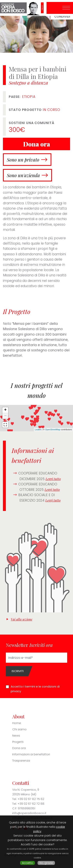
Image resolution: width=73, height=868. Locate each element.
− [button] (5, 416)
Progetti (18, 742)
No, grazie (46, 863)
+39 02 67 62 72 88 (31, 804)
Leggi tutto (53, 479)
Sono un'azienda (23, 175)
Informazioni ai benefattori (31, 754)
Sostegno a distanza (28, 83)
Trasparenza (21, 760)
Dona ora (19, 748)
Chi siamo (19, 729)
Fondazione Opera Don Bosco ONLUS (23, 8)
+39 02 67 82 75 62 (31, 799)
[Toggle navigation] (66, 8)
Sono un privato (23, 160)
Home (17, 723)
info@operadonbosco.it (29, 813)
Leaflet (38, 430)
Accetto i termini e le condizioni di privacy (35, 689)
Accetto (27, 863)
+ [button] (5, 410)
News (16, 735)
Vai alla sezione (22, 619)
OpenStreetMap (53, 430)
